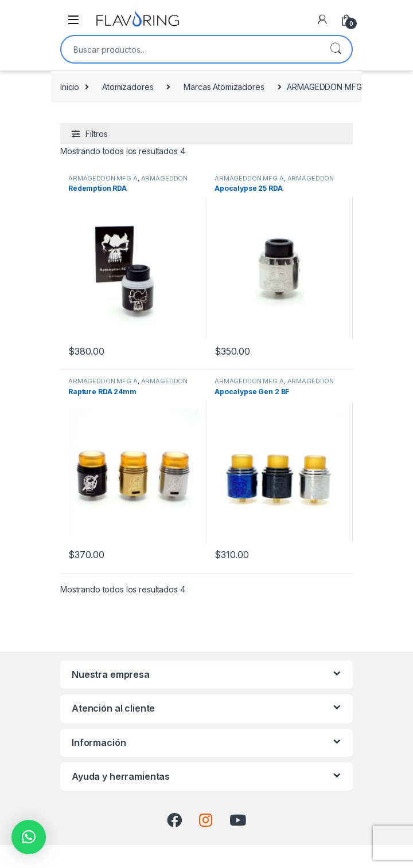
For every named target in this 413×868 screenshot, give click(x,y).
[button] (29, 837)
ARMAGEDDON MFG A (103, 178)
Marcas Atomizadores (224, 87)
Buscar (336, 49)
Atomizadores (128, 87)
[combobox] (190, 49)
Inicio (70, 87)
